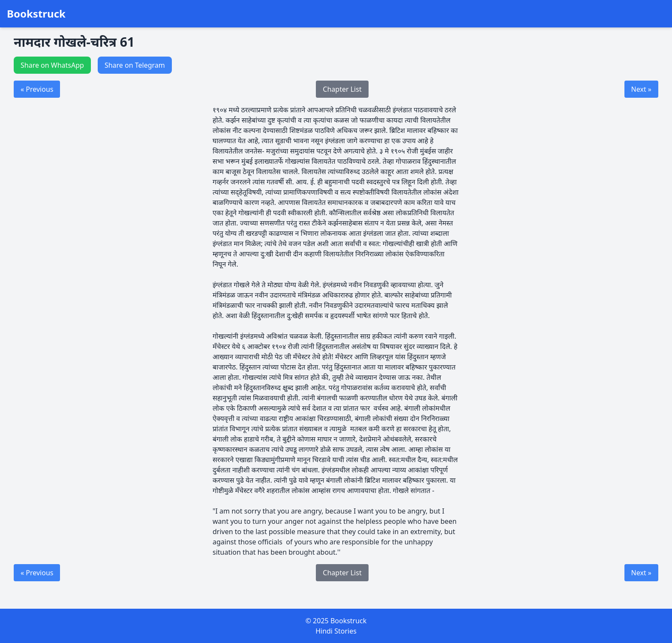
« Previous (37, 89)
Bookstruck (36, 14)
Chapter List (342, 89)
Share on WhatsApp (52, 65)
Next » (641, 89)
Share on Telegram (135, 65)
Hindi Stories (336, 631)
